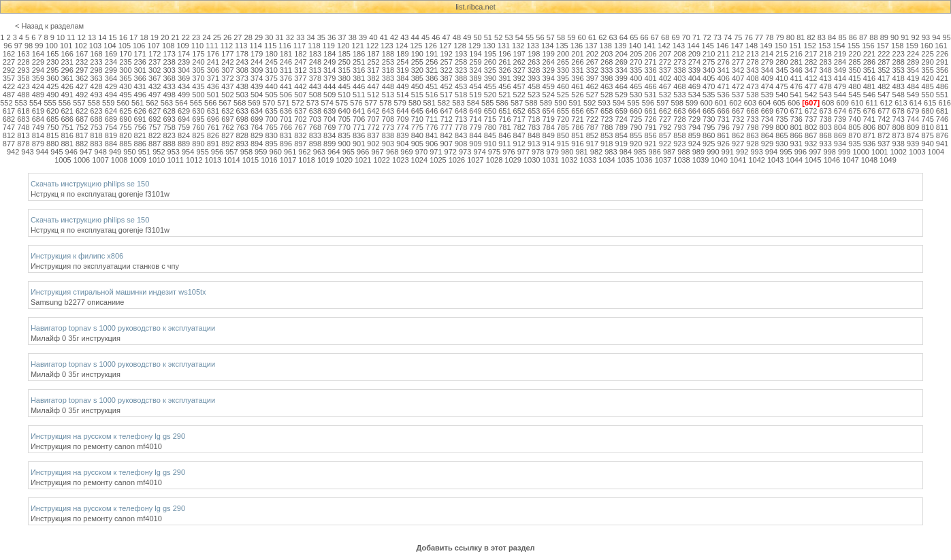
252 (373, 62)
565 (196, 103)
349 (840, 70)
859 (694, 135)
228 (23, 62)
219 (840, 54)
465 (636, 86)
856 (650, 135)
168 (96, 54)
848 (534, 135)
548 (899, 95)
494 (111, 95)
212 (738, 54)
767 (300, 127)
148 (752, 46)
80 (790, 37)
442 (300, 86)
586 (502, 103)
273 (679, 62)
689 (111, 119)
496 (140, 95)
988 (683, 152)
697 (227, 119)
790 (636, 127)
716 (504, 119)
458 (534, 86)
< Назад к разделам (49, 26)
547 (884, 95)
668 (752, 111)
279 (767, 62)
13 (92, 37)
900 (344, 144)
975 (494, 152)
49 (467, 37)
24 (206, 37)
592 (590, 103)
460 (563, 86)
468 (679, 86)
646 (432, 111)
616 (944, 103)
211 (723, 54)
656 (577, 111)
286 (869, 62)
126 (431, 46)
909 (475, 144)
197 (519, 54)
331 (577, 70)
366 (140, 78)
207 (665, 54)
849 (548, 135)
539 (767, 95)
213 (752, 54)
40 (373, 37)
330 (563, 70)
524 (548, 95)
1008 (119, 160)
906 (432, 144)
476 (796, 86)
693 (169, 119)
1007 (100, 160)
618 (23, 111)
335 (636, 70)
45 (425, 37)
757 (155, 127)
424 (38, 86)
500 (198, 95)
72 (707, 37)
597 (662, 103)
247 (300, 62)
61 (592, 37)
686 (67, 119)
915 (563, 144)
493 (96, 95)
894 (257, 144)
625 (125, 111)
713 (461, 119)
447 (373, 86)
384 (402, 78)
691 (140, 119)
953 (174, 152)
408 (752, 78)
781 (504, 127)
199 (548, 54)
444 (329, 86)
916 (577, 144)
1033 (588, 160)
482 (884, 86)
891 (213, 144)
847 (519, 135)
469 (694, 86)
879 (38, 144)
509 (329, 95)
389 (475, 78)
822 (155, 135)
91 (905, 37)
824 (184, 135)
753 (96, 127)
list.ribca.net (476, 7)
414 (840, 78)
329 (548, 70)
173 (169, 54)
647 (446, 111)
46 (436, 37)
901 (359, 144)
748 (23, 127)
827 (227, 135)
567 (225, 103)
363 (96, 78)
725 (636, 119)
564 (181, 103)
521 (504, 95)
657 (592, 111)
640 (344, 111)
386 (432, 78)
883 (96, 144)
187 (373, 54)
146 (722, 46)
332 (592, 70)
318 (388, 70)
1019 (325, 160)
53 (509, 37)
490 (52, 95)
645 (417, 111)
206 (650, 54)
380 (344, 78)
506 (286, 95)
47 (447, 37)
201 (577, 54)
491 (67, 95)
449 (402, 86)
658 (607, 111)
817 (82, 135)
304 (184, 70)
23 (196, 37)
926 (723, 144)
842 (446, 135)
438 (242, 86)
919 (622, 144)
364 (111, 78)
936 (869, 144)
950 (129, 152)
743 (899, 119)
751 (67, 127)
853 (607, 135)
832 (300, 135)
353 (899, 70)
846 (504, 135)
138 (606, 46)
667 (738, 111)
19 (155, 37)
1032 (569, 160)
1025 (438, 160)
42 (394, 37)
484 (913, 86)
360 (52, 78)
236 (140, 62)
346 (796, 70)
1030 (532, 160)
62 (602, 37)
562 (152, 103)
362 (82, 78)
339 (694, 70)
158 (897, 46)
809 (913, 127)
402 (665, 78)
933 (825, 144)
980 (567, 152)
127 (445, 46)
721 (577, 119)
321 (432, 70)
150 (781, 46)
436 (213, 86)
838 (388, 135)
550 (927, 95)
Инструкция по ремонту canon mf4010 (96, 446)
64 (624, 37)
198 (534, 54)
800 (781, 127)
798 (752, 127)
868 (825, 135)
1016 (269, 160)
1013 (213, 160)
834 (329, 135)
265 (563, 62)
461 (577, 86)
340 (709, 70)
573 (312, 103)
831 (286, 135)
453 (461, 86)
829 (257, 135)
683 (23, 119)
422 (9, 86)
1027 (475, 160)
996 (801, 152)
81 (801, 37)
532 (665, 95)
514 (402, 95)
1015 (251, 160)
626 (140, 111)
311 (286, 70)
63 (613, 37)
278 (752, 62)
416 (869, 78)
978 (538, 152)
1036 (644, 160)
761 (213, 127)
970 (421, 152)
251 (359, 62)
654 (548, 111)
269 (622, 62)
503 (242, 95)
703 (315, 119)
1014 (231, 160)
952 (159, 152)
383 (388, 78)
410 (781, 78)
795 (709, 127)
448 (388, 86)
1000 (860, 152)
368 (169, 78)
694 (184, 119)
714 (475, 119)
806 (869, 127)
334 (622, 70)
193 (461, 54)
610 (857, 103)
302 (155, 70)
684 (38, 119)
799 (767, 127)
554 (35, 103)
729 (694, 119)
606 (794, 103)
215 (781, 54)
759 (184, 127)
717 (519, 119)
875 (927, 135)
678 (899, 111)
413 (825, 78)
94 (936, 37)
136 (577, 46)
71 (696, 37)
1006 (82, 160)
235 (125, 62)
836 (359, 135)
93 (926, 37)
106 (139, 46)
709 (402, 119)
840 (417, 135)
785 (563, 127)
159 (912, 46)
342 (738, 70)
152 (810, 46)
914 (548, 144)
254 (402, 62)
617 (9, 111)
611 (871, 103)
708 (388, 119)
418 (899, 78)
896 (286, 144)
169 (111, 54)
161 (941, 46)
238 (169, 62)
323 (461, 70)
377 (300, 78)
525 (563, 95)
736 (796, 119)
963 (319, 152)
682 (9, 119)
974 (479, 152)
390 (490, 78)
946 (71, 152)
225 (927, 54)
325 (490, 70)
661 (650, 111)
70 (686, 37)
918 (607, 144)
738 (825, 119)
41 (384, 37)
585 (487, 103)
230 (52, 62)
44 (415, 37)
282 (811, 62)
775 (417, 127)
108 (168, 46)
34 (310, 37)
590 (560, 103)
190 (417, 54)
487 (9, 95)
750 (52, 127)
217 (811, 54)
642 (373, 111)
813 (23, 135)
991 (728, 152)
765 (271, 127)
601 (721, 103)
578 (385, 103)
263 (534, 62)
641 (359, 111)
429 (111, 86)
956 (217, 152)
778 (461, 127)
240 (198, 62)
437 (227, 86)
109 (182, 46)
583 (458, 103)
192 (446, 54)
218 (825, 54)
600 (706, 103)
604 (764, 103)
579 (400, 103)
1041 (738, 160)
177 (227, 54)
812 (9, 135)
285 (854, 62)
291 (942, 62)
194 (475, 54)
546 (869, 95)
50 (477, 37)
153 (824, 46)
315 (344, 70)
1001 (880, 152)
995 (786, 152)
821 (140, 135)
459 (548, 86)
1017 (288, 160)
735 (781, 119)
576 (356, 103)
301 (140, 70)
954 (188, 152)
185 (344, 54)
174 (184, 54)
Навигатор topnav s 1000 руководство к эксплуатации (123, 328)
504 (257, 95)
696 (213, 119)
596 (648, 103)
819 (111, 135)
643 (388, 111)
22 (186, 37)
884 (111, 144)
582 (444, 103)
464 (622, 86)
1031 (550, 160)
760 (198, 127)
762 (227, 127)
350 (854, 70)
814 (38, 135)
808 (899, 127)
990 (713, 152)
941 (942, 144)
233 (96, 62)
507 (300, 95)
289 (913, 62)
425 (52, 86)
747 (9, 127)
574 (327, 103)
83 (822, 37)
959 (261, 152)
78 (769, 37)
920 (636, 144)
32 (290, 37)
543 (825, 95)
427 (82, 86)
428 (96, 86)
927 (738, 144)
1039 (700, 160)
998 (830, 152)
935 (854, 144)
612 (886, 103)
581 (429, 103)
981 (581, 152)
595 (633, 103)
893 (242, 144)
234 (111, 62)
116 (285, 46)
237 (155, 62)
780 (490, 127)
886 (140, 144)
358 (23, 78)
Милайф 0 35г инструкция (76, 338)
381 (359, 78)
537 (738, 95)
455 (490, 86)
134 (547, 46)
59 (571, 37)
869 (840, 135)
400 (636, 78)
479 (840, 86)
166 (67, 54)
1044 (794, 160)
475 (781, 86)
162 (9, 54)
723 (607, 119)
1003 (917, 152)
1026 (457, 160)
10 (61, 37)
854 (622, 135)
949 (115, 152)
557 (79, 103)
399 (622, 78)
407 (738, 78)
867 (811, 135)
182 (300, 54)
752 (82, 127)
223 (899, 54)
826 (213, 135)
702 (300, 119)
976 (509, 152)
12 (82, 37)
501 (213, 95)
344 (767, 70)
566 (210, 103)
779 (475, 127)
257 (446, 62)
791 (650, 127)
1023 (400, 160)
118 (314, 46)
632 (227, 111)
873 (899, 135)
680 (927, 111)
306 (213, 70)
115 (270, 46)
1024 (419, 160)
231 (67, 62)
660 (636, 111)
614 (916, 103)
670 (781, 111)
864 (767, 135)
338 (679, 70)
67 (655, 37)
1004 (936, 152)
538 (752, 95)
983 (611, 152)
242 (227, 62)
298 (96, 70)
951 (144, 152)
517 (446, 95)
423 (23, 86)
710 (417, 119)
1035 (626, 160)
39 (363, 37)
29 (259, 37)
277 (738, 62)
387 (446, 78)
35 (321, 37)
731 (723, 119)
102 (80, 46)
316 (359, 70)
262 (519, 62)
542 (811, 95)
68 (665, 37)
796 (723, 127)
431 (140, 86)
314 (329, 70)
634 (257, 111)
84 (832, 37)
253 (388, 62)
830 (271, 135)
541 (796, 95)
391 (504, 78)
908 (461, 144)
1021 (363, 160)
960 (276, 152)
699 (257, 119)
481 (869, 86)
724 (622, 119)
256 (432, 62)
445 (344, 86)
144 (693, 46)
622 (82, 111)
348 (825, 70)
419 (913, 78)
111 (212, 46)
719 (548, 119)
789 (622, 127)
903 (388, 144)
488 (23, 95)
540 (781, 95)
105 (125, 46)
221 (869, 54)
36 (332, 37)
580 (415, 103)
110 (197, 46)
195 (490, 54)
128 (460, 46)
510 (344, 95)
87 (863, 37)
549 (913, 95)
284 (840, 62)
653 (534, 111)
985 (640, 152)
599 (692, 103)
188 (388, 54)
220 (854, 54)
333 (607, 70)
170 (125, 54)
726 (650, 119)
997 (815, 152)
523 (534, 95)
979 (553, 152)
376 (286, 78)
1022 (382, 160)
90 (894, 37)
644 (402, 111)
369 (184, 78)
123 (387, 46)
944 (42, 152)
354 (913, 70)
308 (242, 70)
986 (654, 152)
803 (825, 127)
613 (901, 103)
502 (227, 95)
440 (271, 86)
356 (942, 70)
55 (530, 37)
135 (562, 46)
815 (52, 135)
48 (457, 37)
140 (634, 46)
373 (242, 78)
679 (913, 111)
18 (144, 37)
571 (283, 103)
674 (840, 111)
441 (286, 86)
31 (280, 37)
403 (679, 78)
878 (23, 144)
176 (213, 54)
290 (927, 62)
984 (626, 152)
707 (373, 119)
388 (461, 78)
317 (373, 70)
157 (883, 46)
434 (184, 86)
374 (257, 78)
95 (947, 37)
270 (636, 62)
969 (406, 152)
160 (926, 46)
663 (679, 111)
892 (227, 144)
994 (771, 152)
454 (475, 86)
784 (548, 127)
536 (723, 95)
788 (607, 127)
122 (372, 46)
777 (446, 127)
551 (942, 95)
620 (52, 111)
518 (461, 95)
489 (38, 95)
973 (465, 152)
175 (198, 54)
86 (853, 37)
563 (167, 103)
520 (490, 95)
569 (254, 103)
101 (66, 46)
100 (52, 46)
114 (255, 46)
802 (811, 127)
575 (342, 103)
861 (723, 135)
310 (271, 70)
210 (709, 54)
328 (534, 70)
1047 (850, 160)
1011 (176, 160)
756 (140, 127)
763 (242, 127)
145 (708, 46)
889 (184, 144)
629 (184, 111)
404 (694, 78)
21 (175, 37)
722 (592, 119)
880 (52, 144)
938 (899, 144)
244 (257, 62)
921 (650, 144)
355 (927, 70)
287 (884, 62)
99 (39, 46)
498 (169, 95)
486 (942, 86)
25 (217, 37)
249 (329, 62)
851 (577, 135)
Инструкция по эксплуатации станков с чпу (105, 266)
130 (489, 46)
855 (636, 135)
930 (781, 144)
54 (519, 37)
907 (446, 144)
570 (269, 103)
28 (248, 37)
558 (94, 103)
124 (402, 46)
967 (377, 152)
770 (344, 127)
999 (844, 152)
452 (446, 86)
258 (461, 62)
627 (155, 111)
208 (679, 54)
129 (474, 46)
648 (461, 111)
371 (213, 78)
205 (636, 54)
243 (242, 62)
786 (577, 127)
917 (592, 144)
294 (38, 70)
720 (563, 119)
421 (942, 78)
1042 (756, 160)
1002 (898, 152)
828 (242, 135)
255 (417, 62)
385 (417, 78)
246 (286, 62)
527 (592, 95)
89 (884, 37)
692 (155, 119)
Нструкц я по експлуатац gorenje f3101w (100, 194)
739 (840, 119)
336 (650, 70)
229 (38, 62)
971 (436, 152)
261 (504, 62)
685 (52, 119)
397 (592, 78)
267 (592, 62)
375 (271, 78)
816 (67, 135)
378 (315, 78)
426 (67, 86)
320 (417, 70)
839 (402, 135)
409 (767, 78)
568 (240, 103)
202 (592, 54)
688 (96, 119)
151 (795, 46)
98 (29, 46)
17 (133, 37)
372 (227, 78)
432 (155, 86)
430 (125, 86)
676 (869, 111)
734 (767, 119)
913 (534, 144)
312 (300, 70)
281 (796, 62)
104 (110, 46)
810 (927, 127)
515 (417, 95)
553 (21, 103)
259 (475, 62)
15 (113, 37)
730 (709, 119)
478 (825, 86)
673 (825, 111)
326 (504, 70)
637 (300, 111)
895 (271, 144)
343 (752, 70)
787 (592, 127)
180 (271, 54)
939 (913, 144)
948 (100, 152)
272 (665, 62)
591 (575, 103)
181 (286, 54)
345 (781, 70)
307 (227, 70)
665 (709, 111)
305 (198, 70)
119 (329, 46)
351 (869, 70)
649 (475, 111)
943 (27, 152)
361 (67, 78)
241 (213, 62)
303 (169, 70)
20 (165, 37)
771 (359, 127)
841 (432, 135)
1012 (194, 160)
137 (591, 46)
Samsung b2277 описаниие (78, 302)
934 (840, 144)
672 (811, 111)
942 (13, 152)
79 (780, 37)
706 (359, 119)
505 (271, 95)
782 (519, 127)
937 (884, 144)
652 (519, 111)
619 (38, 111)
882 (82, 144)
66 (644, 37)
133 (533, 46)
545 (854, 95)
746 (942, 119)
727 (665, 119)
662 (665, 111)
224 (913, 54)
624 (111, 111)
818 (96, 135)
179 (257, 54)
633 (242, 111)
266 (577, 62)
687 (82, 119)
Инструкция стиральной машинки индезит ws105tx (118, 292)
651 (504, 111)
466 (650, 86)
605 (779, 103)
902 (373, 144)
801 (796, 127)
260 (490, 62)
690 (125, 119)
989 (698, 152)
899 (329, 144)
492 (82, 95)
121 (357, 46)
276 (723, 62)
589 (546, 103)
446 (359, 86)
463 (607, 86)
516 (432, 95)
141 (649, 46)
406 (723, 78)
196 (504, 54)
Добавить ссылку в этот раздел (475, 548)
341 (723, 70)
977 (523, 152)
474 (767, 86)
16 (123, 37)
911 (504, 144)
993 (756, 152)
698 (242, 119)
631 (213, 111)
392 (519, 78)
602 (735, 103)
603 (750, 103)
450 (417, 86)
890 (198, 144)
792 (665, 127)
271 (650, 62)
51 (488, 37)
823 (169, 135)
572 (298, 103)
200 (563, 54)
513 (388, 95)
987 (669, 152)
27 (238, 37)
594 (619, 103)
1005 (63, 160)
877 (9, 144)
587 (517, 103)
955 (202, 152)
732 (738, 119)
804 (840, 127)
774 (402, 127)
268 (607, 62)
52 (498, 37)
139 (620, 46)
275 (709, 62)
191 (432, 54)
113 (241, 46)
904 (402, 144)
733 (752, 119)
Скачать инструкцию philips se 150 (90, 184)
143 (679, 46)
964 (334, 152)
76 (749, 37)
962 (304, 152)
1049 (888, 160)
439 (257, 86)
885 (125, 144)
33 (300, 37)
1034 (607, 160)
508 (315, 95)
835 (344, 135)
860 (709, 135)
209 (694, 54)
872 (884, 135)
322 (446, 70)
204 (622, 54)
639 (329, 111)
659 (622, 111)
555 (50, 103)
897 (300, 144)
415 (854, 78)
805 (854, 127)
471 (723, 86)
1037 (663, 160)
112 (227, 46)
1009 (138, 160)
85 (842, 37)
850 (563, 135)
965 (349, 152)
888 (169, 144)
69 (675, 37)
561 (138, 103)
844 (475, 135)
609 (843, 103)
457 (519, 86)
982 (596, 152)
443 (315, 86)
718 (534, 119)
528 (607, 95)
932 (811, 144)
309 (257, 70)
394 (548, 78)
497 (155, 95)
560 (123, 103)
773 (388, 127)
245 (271, 62)
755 (125, 127)
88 (873, 37)
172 (155, 54)
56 (540, 37)
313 (315, 70)
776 (432, 127)
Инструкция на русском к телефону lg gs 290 (108, 436)
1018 (306, 160)
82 (811, 37)
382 (373, 78)
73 (718, 37)
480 (854, 86)
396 (577, 78)
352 (884, 70)
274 (694, 62)
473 (752, 86)
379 (329, 78)
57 (551, 37)
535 (709, 95)
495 (125, 95)
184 (329, 54)
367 (155, 78)
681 (942, 111)
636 (286, 111)
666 (723, 111)
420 (927, 78)
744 (913, 119)
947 (86, 152)
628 (169, 111)
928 (752, 144)
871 (869, 135)
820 (125, 135)
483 (899, 86)
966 (363, 152)
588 (531, 103)
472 (738, 86)
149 (766, 46)
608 (828, 103)
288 (899, 62)
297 (82, 70)
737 (811, 119)
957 (231, 152)
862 (738, 135)
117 (300, 46)
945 (57, 152)
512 (373, 95)
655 (563, 111)
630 (198, 111)
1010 (157, 160)
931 (796, 144)
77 (759, 37)
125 (416, 46)
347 (811, 70)
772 (373, 127)
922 (665, 144)
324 (475, 70)
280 (781, 62)
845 (490, 135)
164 (38, 54)
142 (664, 46)
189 (402, 54)
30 (269, 37)
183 (315, 54)
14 (102, 37)
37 (342, 37)
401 (650, 78)
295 (52, 70)
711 (432, 119)
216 (796, 54)
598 (677, 103)
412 (811, 78)
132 (518, 46)
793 (679, 127)
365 (125, 78)
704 (329, 119)
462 (592, 86)
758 (169, 127)
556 (65, 103)
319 (402, 70)
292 (9, 70)
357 (9, 78)
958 (246, 152)
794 (694, 127)
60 (582, 37)
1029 (513, 160)
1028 (494, 160)
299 (111, 70)
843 (461, 135)
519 (475, 95)
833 (315, 135)
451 (432, 86)
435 (198, 86)
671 (796, 111)
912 (519, 144)
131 (504, 46)
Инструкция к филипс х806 (77, 256)
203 (607, 54)
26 (227, 37)
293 (23, 70)
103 (95, 46)
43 (404, 37)
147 (737, 46)
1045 (813, 160)
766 (286, 127)
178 (242, 54)
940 (927, 144)
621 (67, 111)
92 (916, 37)
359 (38, 78)
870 (854, 135)
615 (930, 103)
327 (519, 70)
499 (184, 95)
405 (709, 78)
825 (198, 135)
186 (359, 54)
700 (271, 119)
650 (490, 111)
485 (927, 86)
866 (796, 135)
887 (155, 144)
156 (868, 46)
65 (634, 37)
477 (811, 86)
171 (140, 54)
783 (534, 127)
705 (344, 119)
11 (71, 37)
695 (198, 119)
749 (38, 127)
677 (884, 111)
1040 (719, 160)
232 (82, 62)
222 (884, 54)
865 (781, 135)
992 (742, 152)
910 (490, 144)
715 (490, 119)
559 (108, 103)
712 (446, 119)
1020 (344, 160)
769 (329, 127)
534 (694, 95)
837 (373, 135)
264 (548, 62)
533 (679, 95)
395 (563, 78)
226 (942, 54)
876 (942, 135)
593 (604, 103)
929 (767, 144)
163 (23, 54)
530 (636, 95)
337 (665, 70)
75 (738, 37)
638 (315, 111)
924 (694, 144)
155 (854, 46)
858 (679, 135)
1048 (869, 160)
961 (290, 152)
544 (840, 95)
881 (67, 144)
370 (198, 78)
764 (257, 127)
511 (359, 95)
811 (942, 127)
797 (738, 127)
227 (9, 62)
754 (111, 127)
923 (679, 144)
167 (82, 54)
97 (18, 46)
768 (315, 127)
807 (884, 127)
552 (6, 103)
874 (913, 135)
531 (650, 95)
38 (353, 37)
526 (577, 95)
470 (709, 86)
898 (315, 144)
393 (534, 78)
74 (728, 37)
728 (679, 119)
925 (709, 144)
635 (271, 111)
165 (52, 54)
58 (561, 37)
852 (592, 135)
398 (607, 78)
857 (665, 135)
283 (825, 62)
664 (694, 111)
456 (504, 86)
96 (7, 46)
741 (869, 119)
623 (96, 111)
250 (344, 62)
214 (767, 54)
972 (451, 152)
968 (392, 152)
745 (927, 119)
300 (125, 70)
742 (884, 119)
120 (343, 46)
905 (417, 144)
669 (767, 111)
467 (665, 86)
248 (315, 62)
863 (752, 135)
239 (184, 62)
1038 (681, 160)
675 (854, 111)
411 (796, 78)
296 (67, 70)
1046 (832, 160)
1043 (775, 160)
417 (884, 78)
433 (169, 86)
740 (854, 119)
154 (839, 46)
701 (286, 119)
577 (371, 103)
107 (154, 46)
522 (519, 95)
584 (473, 103)
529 (622, 95)
